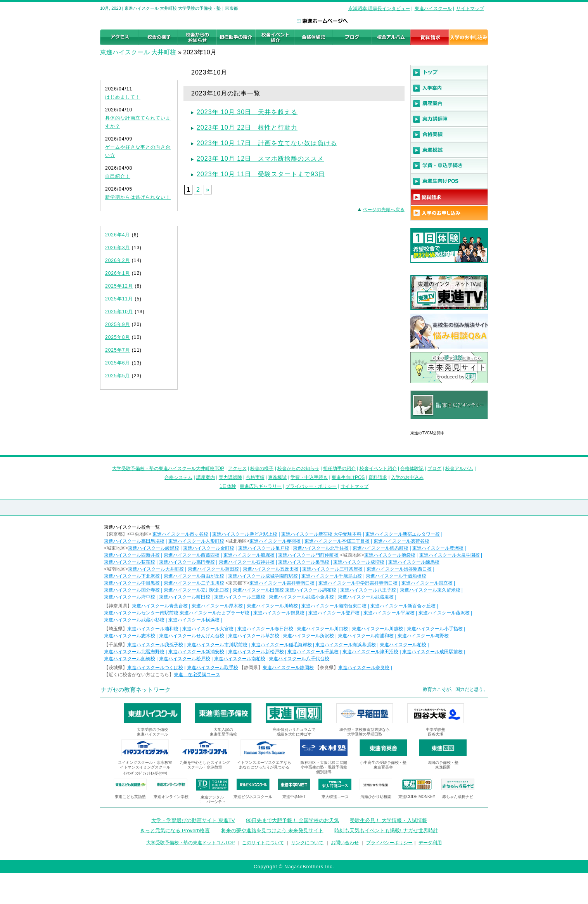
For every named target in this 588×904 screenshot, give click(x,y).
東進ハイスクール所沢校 (308, 636)
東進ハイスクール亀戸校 (264, 548)
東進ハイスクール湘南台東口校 (334, 606)
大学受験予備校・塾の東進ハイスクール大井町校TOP (168, 468)
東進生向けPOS (348, 477)
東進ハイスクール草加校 (254, 636)
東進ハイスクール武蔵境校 (366, 597)
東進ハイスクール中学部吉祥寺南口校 (358, 583)
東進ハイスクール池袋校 (390, 555)
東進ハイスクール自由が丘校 (194, 576)
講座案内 (206, 477)
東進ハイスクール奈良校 (364, 668)
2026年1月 (118, 273)
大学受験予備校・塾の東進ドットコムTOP (190, 843)
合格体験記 (412, 468)
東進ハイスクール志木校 (130, 636)
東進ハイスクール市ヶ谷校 (180, 534)
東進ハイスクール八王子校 (368, 590)
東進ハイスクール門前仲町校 (308, 555)
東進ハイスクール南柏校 (240, 659)
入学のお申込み (407, 477)
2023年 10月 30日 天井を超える (247, 112)
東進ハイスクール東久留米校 (430, 590)
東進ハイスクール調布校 (311, 590)
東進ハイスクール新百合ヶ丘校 (403, 606)
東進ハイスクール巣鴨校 (304, 562)
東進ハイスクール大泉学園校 (450, 555)
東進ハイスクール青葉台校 (160, 606)
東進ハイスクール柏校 (403, 645)
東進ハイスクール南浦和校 (366, 636)
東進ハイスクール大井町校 (156, 569)
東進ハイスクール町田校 (185, 597)
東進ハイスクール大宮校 (208, 629)
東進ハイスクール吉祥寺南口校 (282, 583)
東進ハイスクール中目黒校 (132, 583)
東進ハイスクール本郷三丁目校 (337, 541)
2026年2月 (118, 260)
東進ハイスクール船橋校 (130, 659)
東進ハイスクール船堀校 (249, 555)
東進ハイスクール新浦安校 (196, 652)
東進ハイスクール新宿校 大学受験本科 (321, 534)
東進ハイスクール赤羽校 (275, 541)
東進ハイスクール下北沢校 (132, 576)
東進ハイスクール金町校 (209, 548)
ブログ (434, 468)
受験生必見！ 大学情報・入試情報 (388, 820)
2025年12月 (119, 286)
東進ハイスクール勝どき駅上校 (245, 534)
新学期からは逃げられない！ (138, 197)
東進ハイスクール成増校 (359, 562)
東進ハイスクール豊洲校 (438, 548)
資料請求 (378, 477)
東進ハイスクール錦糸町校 (380, 548)
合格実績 (255, 477)
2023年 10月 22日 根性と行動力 (247, 128)
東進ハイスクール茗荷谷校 (401, 541)
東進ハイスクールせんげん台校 (192, 636)
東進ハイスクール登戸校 (334, 613)
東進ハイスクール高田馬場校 (134, 541)
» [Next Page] (208, 190)
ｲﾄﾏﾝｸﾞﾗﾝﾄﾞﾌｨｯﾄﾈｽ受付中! (145, 773)
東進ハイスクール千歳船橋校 (396, 576)
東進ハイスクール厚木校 (217, 606)
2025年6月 (118, 363)
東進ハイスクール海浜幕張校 (346, 645)
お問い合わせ (345, 843)
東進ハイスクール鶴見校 (279, 613)
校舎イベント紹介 (378, 468)
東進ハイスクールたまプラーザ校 (214, 613)
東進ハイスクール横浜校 (194, 620)
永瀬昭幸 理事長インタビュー (379, 9)
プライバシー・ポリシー (311, 486)
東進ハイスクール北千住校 (321, 548)
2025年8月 (118, 337)
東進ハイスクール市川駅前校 (217, 645)
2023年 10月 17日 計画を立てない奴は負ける (267, 143)
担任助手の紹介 (339, 468)
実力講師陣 (230, 477)
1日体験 (228, 486)
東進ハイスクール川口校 (322, 629)
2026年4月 (118, 235)
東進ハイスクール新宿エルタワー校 (403, 534)
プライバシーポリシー (389, 843)
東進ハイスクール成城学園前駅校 (263, 576)
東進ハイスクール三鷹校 (240, 597)
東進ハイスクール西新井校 (132, 555)
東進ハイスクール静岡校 (288, 668)
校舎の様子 (262, 468)
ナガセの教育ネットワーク (136, 690)
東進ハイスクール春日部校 (265, 629)
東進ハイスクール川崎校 (272, 606)
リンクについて (307, 843)
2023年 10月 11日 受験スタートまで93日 (261, 174)
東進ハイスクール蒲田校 (213, 569)
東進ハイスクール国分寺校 (132, 590)
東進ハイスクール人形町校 (196, 541)
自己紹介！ (118, 176)
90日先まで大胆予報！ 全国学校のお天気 (292, 820)
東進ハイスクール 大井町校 (138, 52)
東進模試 (277, 477)
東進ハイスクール (433, 9)
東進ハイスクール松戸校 (185, 659)
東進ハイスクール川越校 (377, 629)
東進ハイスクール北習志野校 (134, 652)
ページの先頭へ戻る (384, 210)
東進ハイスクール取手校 (213, 668)
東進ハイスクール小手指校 (435, 629)
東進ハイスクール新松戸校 (256, 652)
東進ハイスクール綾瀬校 (154, 548)
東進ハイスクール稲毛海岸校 (282, 645)
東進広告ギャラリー (432, 423)
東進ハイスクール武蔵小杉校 (134, 620)
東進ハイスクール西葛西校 (192, 555)
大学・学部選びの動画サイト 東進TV (193, 820)
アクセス (237, 468)
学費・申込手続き (309, 477)
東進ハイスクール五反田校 (271, 569)
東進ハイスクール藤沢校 (444, 613)
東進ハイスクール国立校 (427, 583)
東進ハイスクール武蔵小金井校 (301, 597)
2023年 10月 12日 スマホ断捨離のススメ (260, 159)
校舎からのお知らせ (298, 468)
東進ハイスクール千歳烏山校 (332, 576)
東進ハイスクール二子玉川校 (194, 583)
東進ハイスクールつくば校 (155, 668)
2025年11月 (119, 299)
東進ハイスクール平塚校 (389, 613)
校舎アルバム (459, 468)
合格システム (178, 477)
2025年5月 (118, 376)
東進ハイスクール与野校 (423, 636)
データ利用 (430, 843)
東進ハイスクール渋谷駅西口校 (399, 569)
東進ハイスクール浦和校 (153, 629)
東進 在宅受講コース (197, 675)
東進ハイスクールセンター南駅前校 (141, 613)
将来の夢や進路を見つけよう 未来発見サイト (272, 830)
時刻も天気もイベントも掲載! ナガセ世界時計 (386, 830)
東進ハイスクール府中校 (130, 597)
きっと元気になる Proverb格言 (175, 830)
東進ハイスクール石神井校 (247, 562)
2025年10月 (119, 312)
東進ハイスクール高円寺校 (187, 562)
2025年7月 (118, 350)
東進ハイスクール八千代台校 (299, 659)
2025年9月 (118, 324)
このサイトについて (263, 843)
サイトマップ (470, 9)
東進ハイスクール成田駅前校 (432, 652)
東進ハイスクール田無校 (258, 590)
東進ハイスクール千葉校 (313, 652)
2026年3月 (118, 248)
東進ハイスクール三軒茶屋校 (332, 569)
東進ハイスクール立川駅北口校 (196, 590)
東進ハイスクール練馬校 (414, 562)
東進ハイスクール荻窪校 (130, 562)
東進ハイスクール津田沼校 (370, 652)
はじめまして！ (123, 97)
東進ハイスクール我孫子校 (155, 645)
